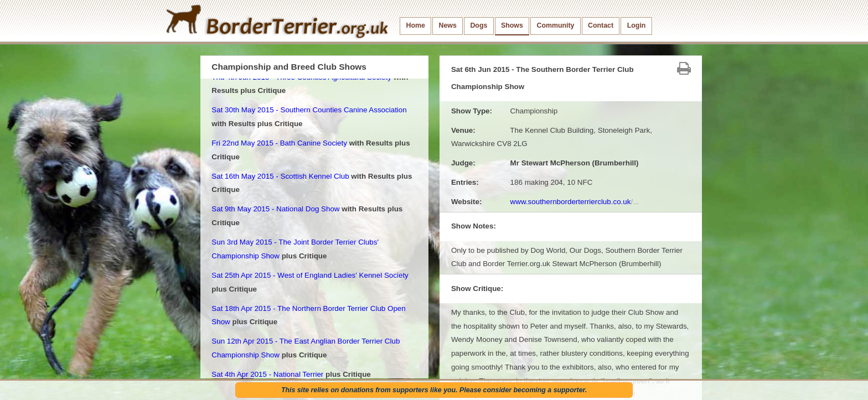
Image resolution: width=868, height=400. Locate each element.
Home (416, 25)
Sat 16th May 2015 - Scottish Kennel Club (280, 176)
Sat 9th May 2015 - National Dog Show (275, 209)
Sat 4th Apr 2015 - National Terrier (267, 374)
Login (637, 25)
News (447, 25)
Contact (601, 25)
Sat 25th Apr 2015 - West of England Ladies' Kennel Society (310, 275)
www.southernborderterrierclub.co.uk (575, 202)
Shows (512, 25)
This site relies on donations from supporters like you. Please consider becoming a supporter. (434, 390)
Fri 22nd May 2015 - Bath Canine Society (279, 143)
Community (555, 25)
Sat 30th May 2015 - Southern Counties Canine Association (309, 110)
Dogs (479, 25)
